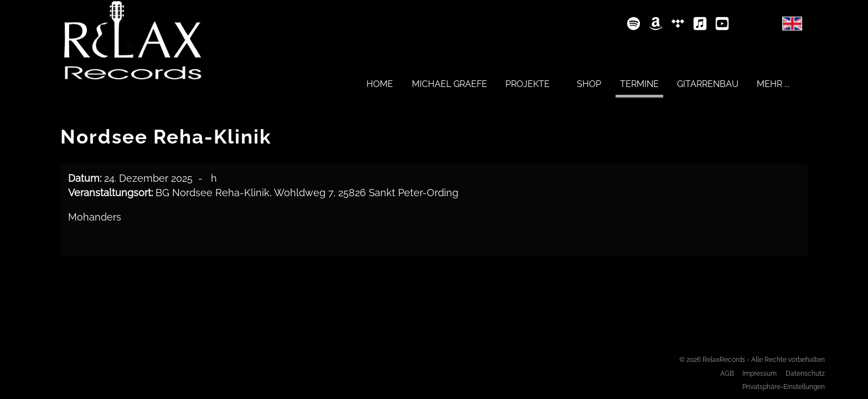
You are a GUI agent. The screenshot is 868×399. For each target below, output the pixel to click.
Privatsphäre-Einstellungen (784, 387)
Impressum (759, 373)
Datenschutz (805, 373)
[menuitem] (380, 84)
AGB (727, 373)
